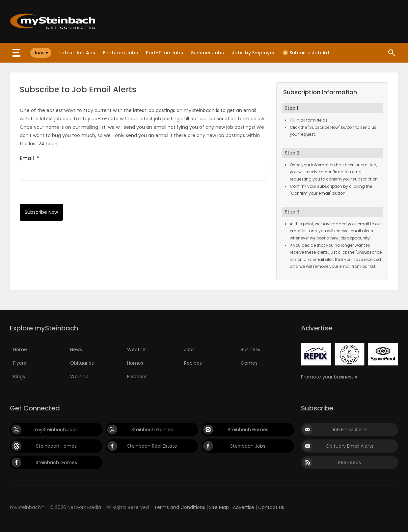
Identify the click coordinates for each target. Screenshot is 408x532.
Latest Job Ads (77, 53)
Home (20, 350)
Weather (137, 350)
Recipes (193, 363)
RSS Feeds (350, 462)
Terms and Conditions (180, 507)
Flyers (20, 363)
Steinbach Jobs (248, 446)
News (76, 350)
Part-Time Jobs (164, 53)
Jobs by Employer (253, 53)
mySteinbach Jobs (56, 430)
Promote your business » (329, 377)
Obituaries (82, 363)
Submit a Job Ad (306, 53)
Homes (135, 363)
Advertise (244, 507)
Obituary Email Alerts (350, 446)
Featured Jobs (121, 53)
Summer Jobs (207, 53)
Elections (137, 377)
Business (250, 350)
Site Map (219, 507)
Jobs (189, 350)
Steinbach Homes (248, 430)
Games (249, 363)
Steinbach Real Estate (152, 446)
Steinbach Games (152, 430)
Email (29, 158)
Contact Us (271, 507)
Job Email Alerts (350, 430)
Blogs (19, 377)
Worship (79, 377)
